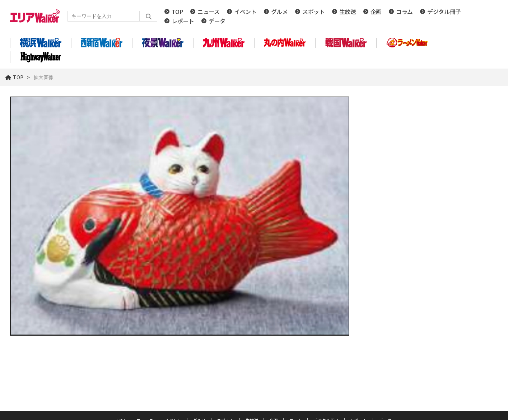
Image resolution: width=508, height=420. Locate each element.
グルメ (279, 11)
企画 (376, 11)
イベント (245, 11)
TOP (177, 11)
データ (217, 21)
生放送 (348, 11)
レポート (183, 21)
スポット (314, 11)
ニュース (209, 11)
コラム (404, 11)
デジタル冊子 (444, 11)
